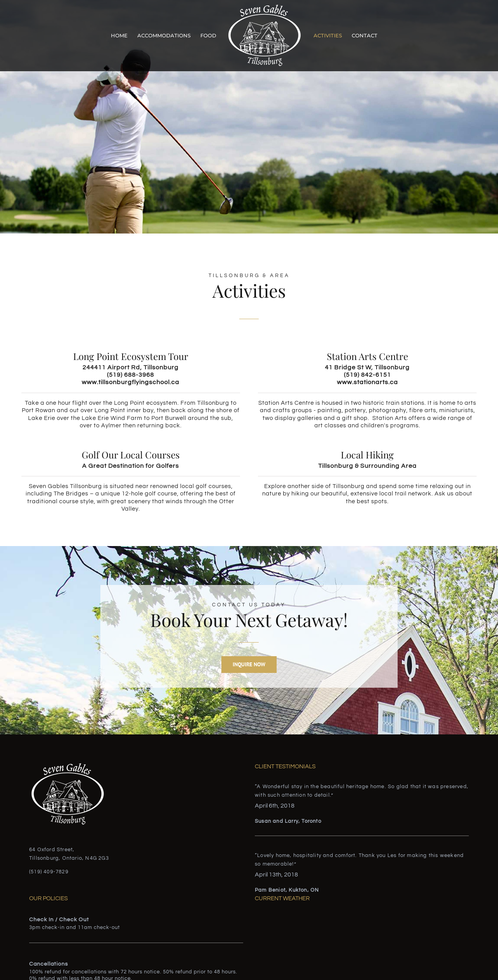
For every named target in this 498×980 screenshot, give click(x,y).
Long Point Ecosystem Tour (131, 356)
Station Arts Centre (367, 356)
